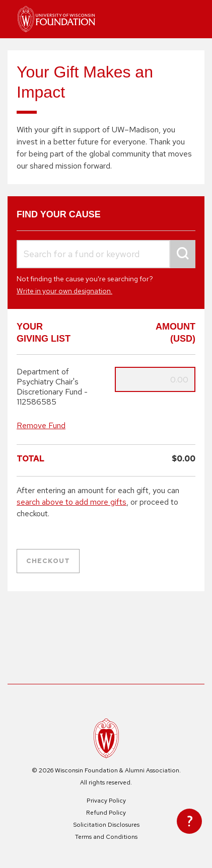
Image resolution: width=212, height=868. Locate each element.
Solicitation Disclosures (106, 825)
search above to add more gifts (72, 502)
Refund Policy (106, 813)
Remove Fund (41, 425)
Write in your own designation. (64, 291)
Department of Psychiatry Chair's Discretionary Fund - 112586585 (52, 387)
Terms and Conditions (106, 837)
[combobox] (106, 254)
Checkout (48, 561)
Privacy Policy (106, 801)
